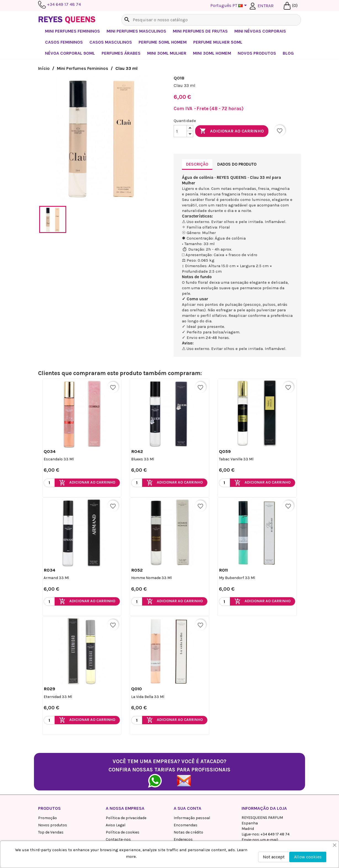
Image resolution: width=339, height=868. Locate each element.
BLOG (288, 53)
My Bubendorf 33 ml (237, 578)
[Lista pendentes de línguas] (230, 6)
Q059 (225, 451)
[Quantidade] (180, 131)
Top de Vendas (51, 832)
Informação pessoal (192, 818)
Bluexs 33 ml (143, 459)
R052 (137, 570)
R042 (137, 451)
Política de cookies (123, 832)
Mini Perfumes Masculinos (136, 31)
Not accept (274, 857)
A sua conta (187, 808)
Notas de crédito (188, 832)
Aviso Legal (116, 825)
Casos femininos (64, 42)
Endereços (183, 839)
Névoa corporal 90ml (70, 53)
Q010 (137, 689)
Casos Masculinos (111, 42)
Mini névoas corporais (260, 31)
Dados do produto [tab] (237, 164)
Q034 (50, 451)
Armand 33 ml (56, 578)
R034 (50, 570)
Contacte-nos (118, 839)
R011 (223, 570)
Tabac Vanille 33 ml (236, 459)
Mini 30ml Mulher (167, 53)
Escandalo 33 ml (59, 459)
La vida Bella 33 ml (148, 697)
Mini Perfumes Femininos (72, 31)
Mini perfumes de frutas (200, 31)
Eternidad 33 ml (58, 697)
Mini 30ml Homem (212, 53)
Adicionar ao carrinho (232, 131)
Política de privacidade (126, 818)
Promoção (47, 818)
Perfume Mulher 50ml (218, 42)
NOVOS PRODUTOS (257, 53)
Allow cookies (308, 857)
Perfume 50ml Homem (163, 42)
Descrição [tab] (197, 164)
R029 (49, 689)
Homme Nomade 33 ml (151, 578)
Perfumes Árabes (121, 53)
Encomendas (186, 825)
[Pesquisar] (211, 20)
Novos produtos (53, 825)
